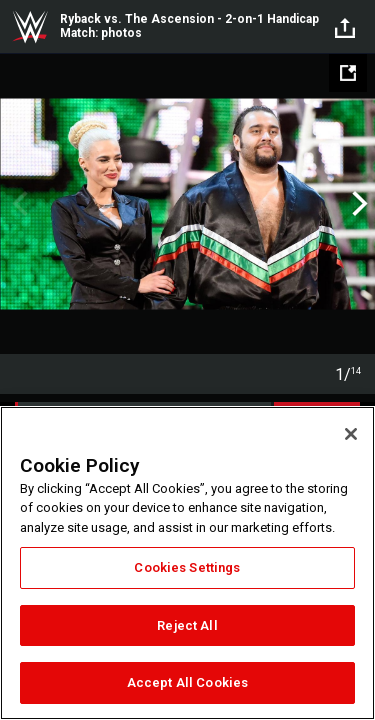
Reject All (187, 625)
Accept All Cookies (187, 682)
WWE (30, 27)
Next (357, 204)
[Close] (351, 434)
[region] (187, 563)
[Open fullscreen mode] (348, 73)
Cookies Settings (187, 567)
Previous (17, 204)
